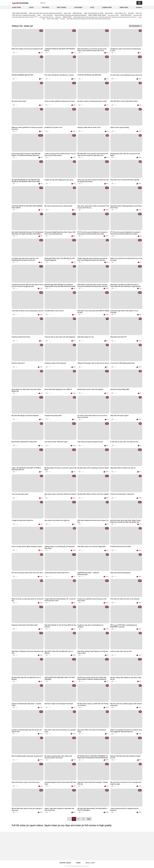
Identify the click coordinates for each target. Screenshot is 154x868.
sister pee (58, 17)
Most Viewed (62, 7)
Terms (78, 863)
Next (89, 819)
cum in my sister (48, 15)
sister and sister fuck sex (46, 17)
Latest (31, 7)
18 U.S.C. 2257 (90, 863)
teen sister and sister (20, 13)
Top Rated (45, 7)
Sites (92, 7)
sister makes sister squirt (97, 15)
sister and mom (126, 15)
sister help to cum (120, 13)
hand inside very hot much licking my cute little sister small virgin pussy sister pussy (88, 19)
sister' (39, 15)
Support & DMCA (65, 863)
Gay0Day (139, 7)
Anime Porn (124, 7)
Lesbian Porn (107, 7)
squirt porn (16, 7)
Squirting (20, 3)
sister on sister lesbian (53, 19)
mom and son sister (113, 15)
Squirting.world (75, 866)
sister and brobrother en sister (94, 13)
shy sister (131, 13)
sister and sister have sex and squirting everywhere (45, 13)
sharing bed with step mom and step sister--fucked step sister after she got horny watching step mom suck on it (105, 17)
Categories (78, 7)
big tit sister (109, 13)
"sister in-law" (67, 17)
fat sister (63, 19)
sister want (67, 13)
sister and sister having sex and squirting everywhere (71, 15)
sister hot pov (77, 13)
